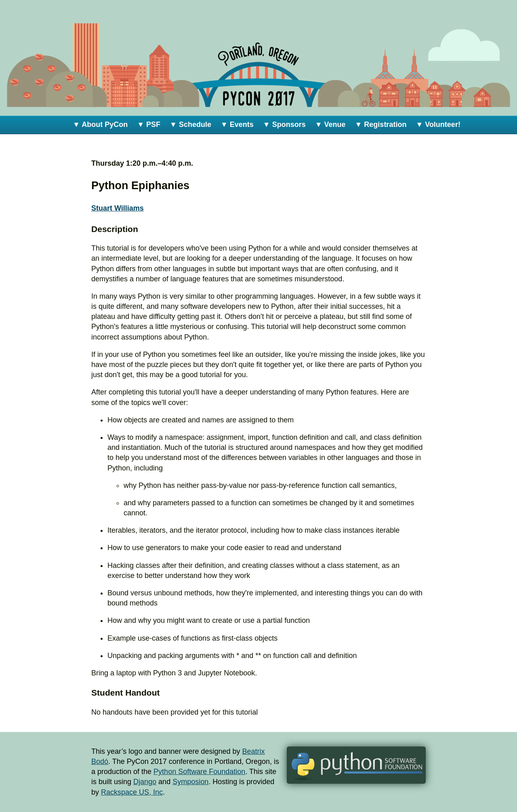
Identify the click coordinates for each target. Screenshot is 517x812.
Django (145, 782)
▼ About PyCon (100, 124)
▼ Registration (381, 124)
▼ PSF (149, 124)
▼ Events (237, 124)
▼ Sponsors (284, 124)
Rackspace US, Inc (132, 792)
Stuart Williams (118, 208)
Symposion (190, 782)
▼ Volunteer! (438, 124)
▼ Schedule (190, 124)
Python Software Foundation (199, 772)
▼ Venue (330, 124)
